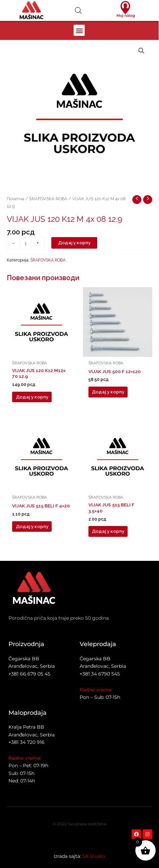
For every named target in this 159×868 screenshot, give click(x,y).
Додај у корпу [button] (32, 397)
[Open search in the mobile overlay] (78, 10)
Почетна (16, 199)
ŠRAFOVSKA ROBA (48, 199)
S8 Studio (94, 856)
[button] (79, 30)
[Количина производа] (26, 243)
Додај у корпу (74, 243)
